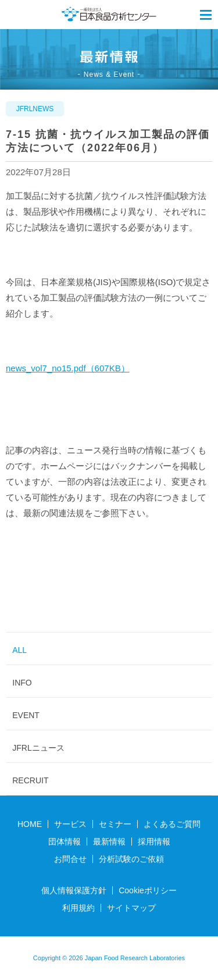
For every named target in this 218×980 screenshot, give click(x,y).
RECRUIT (30, 780)
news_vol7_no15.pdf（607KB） (68, 368)
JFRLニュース (38, 748)
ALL (19, 650)
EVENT (26, 715)
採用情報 (154, 841)
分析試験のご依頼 (131, 859)
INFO (22, 683)
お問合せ (70, 859)
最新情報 (109, 841)
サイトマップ (131, 908)
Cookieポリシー (148, 890)
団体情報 (65, 841)
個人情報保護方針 (74, 890)
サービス (70, 824)
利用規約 (78, 908)
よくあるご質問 (172, 824)
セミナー (115, 824)
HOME (30, 824)
